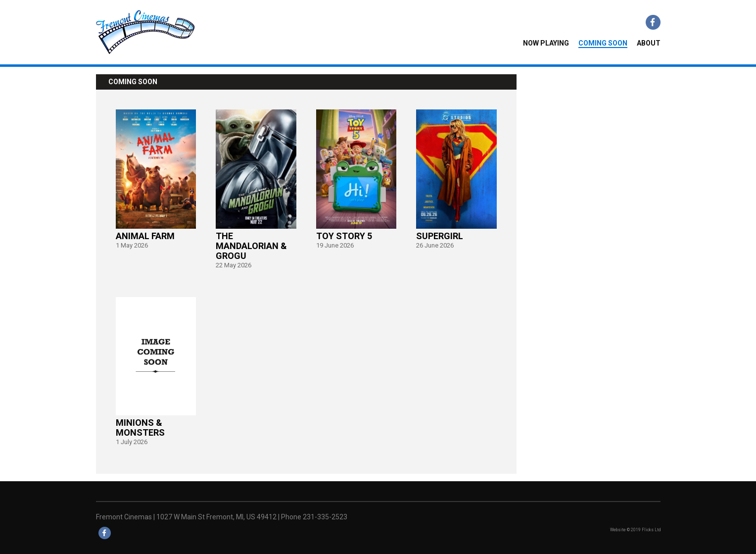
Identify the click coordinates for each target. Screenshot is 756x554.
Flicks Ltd (651, 530)
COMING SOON (603, 43)
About (649, 43)
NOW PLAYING (546, 43)
